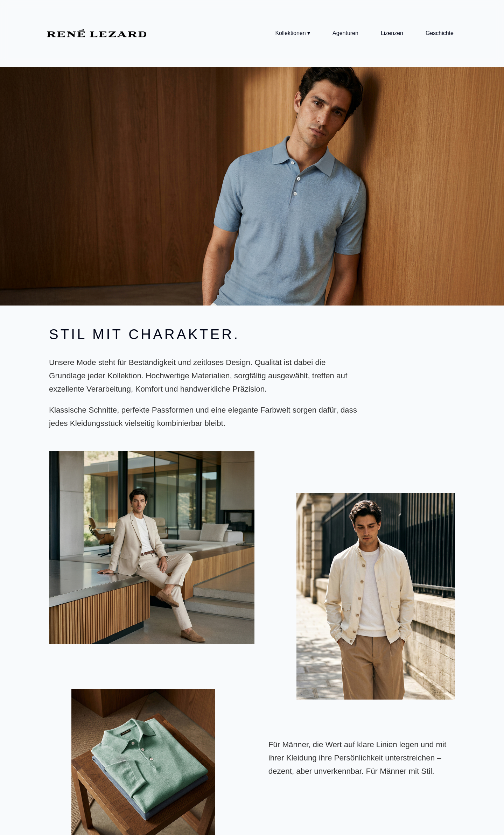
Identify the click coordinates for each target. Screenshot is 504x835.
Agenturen (345, 33)
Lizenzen (392, 33)
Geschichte (440, 33)
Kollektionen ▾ (293, 33)
